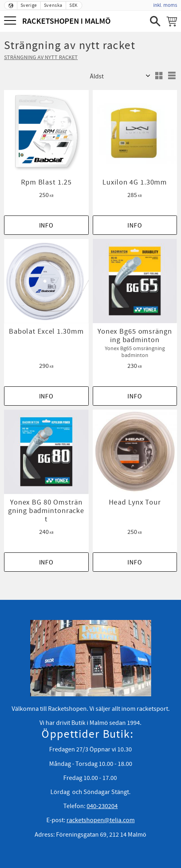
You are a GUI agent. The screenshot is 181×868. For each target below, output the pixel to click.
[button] (11, 21)
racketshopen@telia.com (101, 820)
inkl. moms (165, 5)
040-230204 (102, 806)
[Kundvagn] (172, 21)
